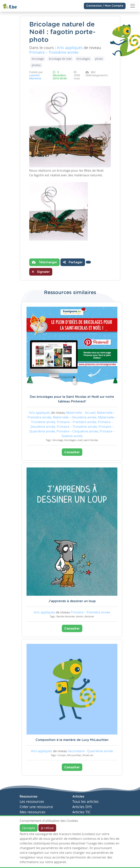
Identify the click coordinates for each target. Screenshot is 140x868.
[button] (88, 262)
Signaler (41, 272)
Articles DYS (82, 807)
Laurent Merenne (35, 77)
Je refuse (47, 828)
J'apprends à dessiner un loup (72, 601)
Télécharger (44, 262)
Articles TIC (81, 812)
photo (99, 59)
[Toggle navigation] (133, 6)
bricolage (38, 59)
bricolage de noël (60, 59)
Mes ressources (33, 812)
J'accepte (29, 828)
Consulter (72, 452)
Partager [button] (73, 262)
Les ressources (32, 802)
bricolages (83, 59)
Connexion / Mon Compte (105, 6)
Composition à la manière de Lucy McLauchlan (72, 740)
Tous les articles (86, 802)
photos (36, 65)
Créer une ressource (36, 807)
